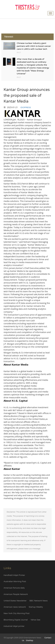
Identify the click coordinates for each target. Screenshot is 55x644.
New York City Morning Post (16, 613)
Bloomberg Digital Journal (16, 620)
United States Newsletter (15, 601)
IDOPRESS (26, 107)
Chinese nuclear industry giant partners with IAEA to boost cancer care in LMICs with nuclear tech (34, 46)
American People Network (16, 594)
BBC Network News (38, 601)
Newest (9, 37)
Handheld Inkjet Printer (14, 575)
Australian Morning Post (15, 582)
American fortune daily (14, 588)
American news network (15, 607)
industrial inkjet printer (14, 626)
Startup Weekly (36, 607)
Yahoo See (35, 620)
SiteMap (29, 641)
